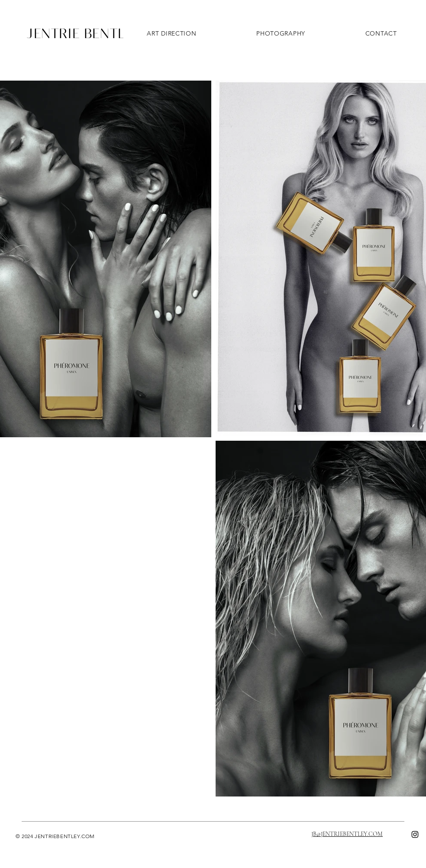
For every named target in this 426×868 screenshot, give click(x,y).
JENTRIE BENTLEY (84, 33)
